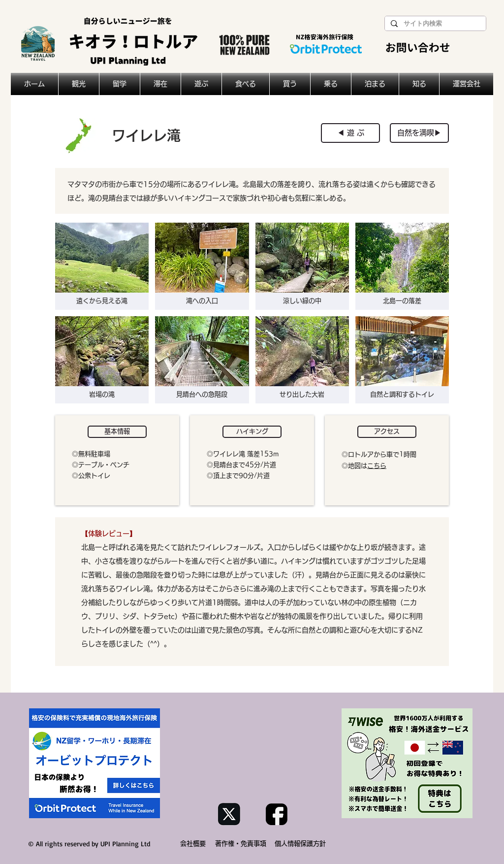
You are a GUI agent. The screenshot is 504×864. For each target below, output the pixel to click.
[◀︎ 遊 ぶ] (350, 133)
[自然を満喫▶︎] (419, 133)
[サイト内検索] (434, 24)
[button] (102, 266)
